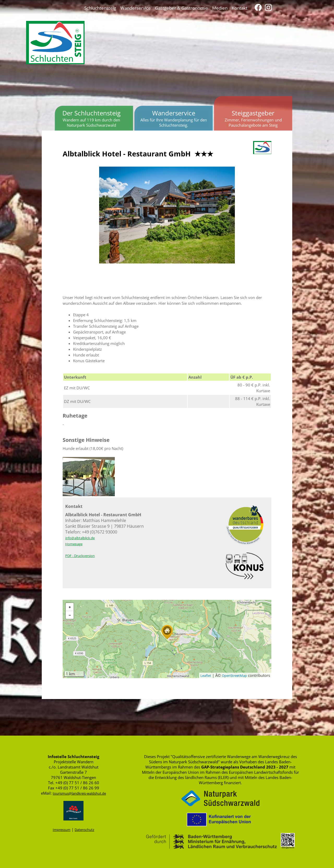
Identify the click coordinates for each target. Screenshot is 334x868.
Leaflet (206, 676)
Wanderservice (136, 8)
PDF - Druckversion (80, 556)
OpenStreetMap (234, 676)
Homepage (74, 544)
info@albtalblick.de (80, 538)
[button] (167, 632)
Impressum (62, 830)
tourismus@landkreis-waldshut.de (79, 793)
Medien (220, 8)
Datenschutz (84, 830)
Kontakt (240, 8)
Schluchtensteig (100, 8)
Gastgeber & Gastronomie (181, 8)
